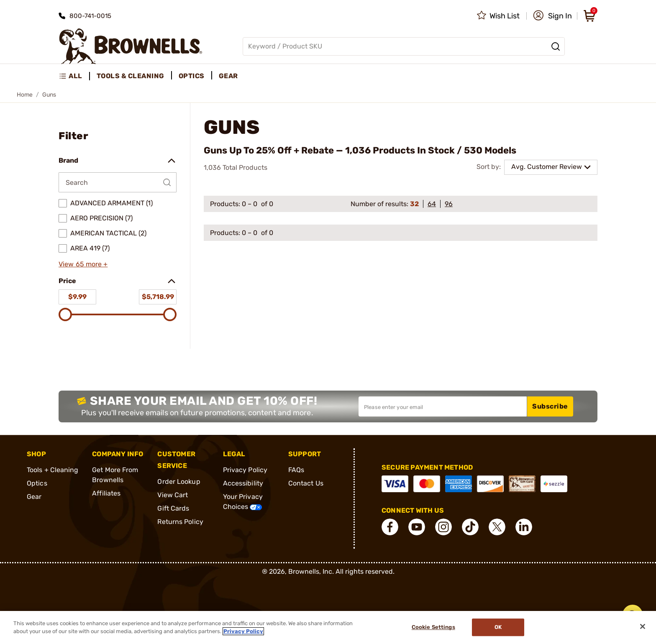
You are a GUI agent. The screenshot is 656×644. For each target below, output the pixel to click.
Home (25, 95)
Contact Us (306, 483)
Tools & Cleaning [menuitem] (131, 76)
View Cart (173, 495)
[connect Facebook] (390, 527)
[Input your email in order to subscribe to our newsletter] (443, 406)
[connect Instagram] (443, 527)
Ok (498, 627)
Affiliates (106, 493)
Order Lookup (179, 482)
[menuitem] (74, 76)
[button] (552, 16)
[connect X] (497, 527)
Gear (34, 497)
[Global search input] (404, 46)
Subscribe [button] (550, 406)
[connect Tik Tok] (470, 527)
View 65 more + (83, 264)
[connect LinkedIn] (524, 527)
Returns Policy (180, 522)
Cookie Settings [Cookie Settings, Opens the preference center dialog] (433, 627)
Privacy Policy (245, 470)
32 (414, 204)
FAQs (296, 470)
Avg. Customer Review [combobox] (547, 167)
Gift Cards (173, 508)
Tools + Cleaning (53, 470)
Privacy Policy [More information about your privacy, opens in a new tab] (243, 631)
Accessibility (243, 483)
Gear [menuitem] (228, 76)
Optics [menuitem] (192, 76)
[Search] (556, 46)
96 (449, 204)
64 (432, 204)
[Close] (643, 626)
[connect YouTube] (417, 527)
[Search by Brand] (118, 182)
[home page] (131, 46)
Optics (37, 483)
